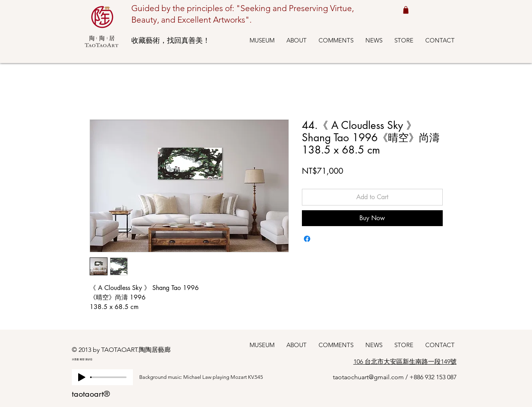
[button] (262, 40)
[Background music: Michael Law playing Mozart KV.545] (209, 377)
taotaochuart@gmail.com (368, 377)
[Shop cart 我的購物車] (406, 10)
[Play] (82, 377)
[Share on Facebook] (307, 239)
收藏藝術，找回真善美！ (171, 40)
